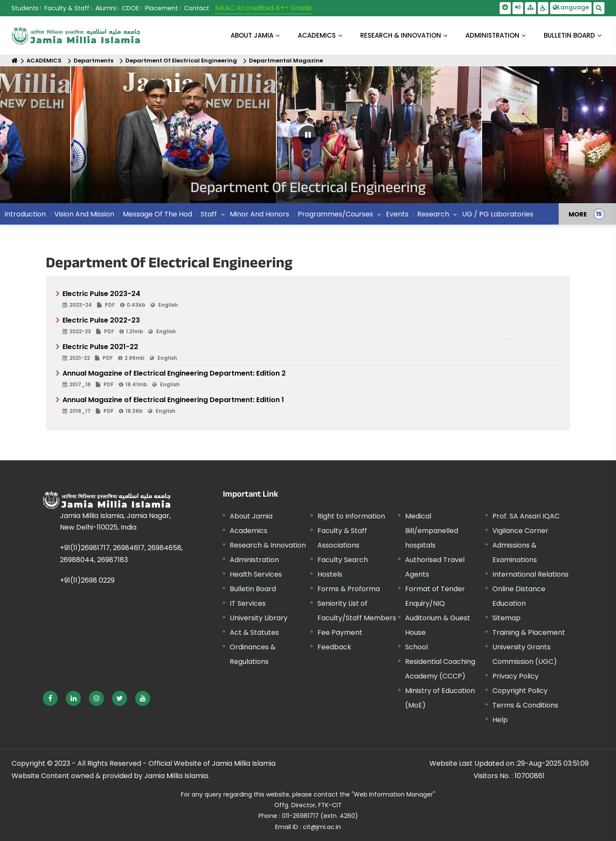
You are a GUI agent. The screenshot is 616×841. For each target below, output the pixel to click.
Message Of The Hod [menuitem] (157, 214)
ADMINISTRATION (492, 35)
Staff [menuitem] (209, 214)
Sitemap (506, 618)
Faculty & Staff (67, 8)
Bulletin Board (253, 589)
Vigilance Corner (520, 531)
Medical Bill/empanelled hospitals (432, 531)
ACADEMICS (317, 35)
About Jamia (252, 35)
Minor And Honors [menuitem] (259, 214)
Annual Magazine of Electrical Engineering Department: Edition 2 (311, 379)
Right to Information (351, 516)
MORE (578, 214)
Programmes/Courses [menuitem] (335, 214)
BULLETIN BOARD (569, 35)
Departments (93, 61)
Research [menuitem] (433, 214)
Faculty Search (343, 560)
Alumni (106, 8)
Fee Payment (340, 632)
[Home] (15, 61)
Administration (254, 560)
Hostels (330, 574)
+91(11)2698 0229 (87, 580)
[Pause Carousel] (308, 135)
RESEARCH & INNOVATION (401, 35)
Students (25, 8)
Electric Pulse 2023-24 (311, 299)
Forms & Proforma (349, 589)
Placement (161, 8)
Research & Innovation (268, 545)
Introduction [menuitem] (25, 214)
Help (500, 720)
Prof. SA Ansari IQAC (526, 516)
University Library (259, 618)
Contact (197, 8)
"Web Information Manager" (393, 794)
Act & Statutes (254, 632)
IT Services (248, 603)
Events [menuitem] (397, 214)
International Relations (530, 574)
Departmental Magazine (286, 61)
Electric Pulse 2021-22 (311, 352)
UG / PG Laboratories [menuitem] (498, 214)
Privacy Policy (515, 676)
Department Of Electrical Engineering (181, 61)
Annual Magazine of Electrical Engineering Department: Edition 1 (311, 406)
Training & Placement (529, 632)
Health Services (256, 574)
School (416, 647)
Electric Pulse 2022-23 (311, 326)
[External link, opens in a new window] (50, 698)
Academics (249, 531)
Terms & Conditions (525, 705)
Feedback (334, 647)
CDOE (130, 8)
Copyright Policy (520, 691)
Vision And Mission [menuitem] (84, 214)
